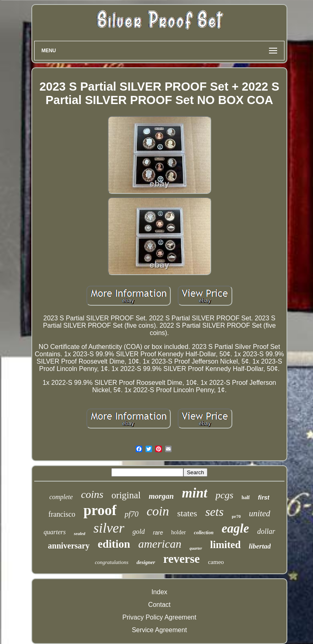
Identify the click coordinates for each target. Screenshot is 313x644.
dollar (266, 531)
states (187, 513)
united (260, 513)
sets (215, 512)
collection (204, 533)
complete (61, 497)
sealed (79, 533)
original (126, 495)
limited (226, 545)
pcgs (225, 495)
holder (179, 532)
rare (158, 533)
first (264, 497)
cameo (216, 562)
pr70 (236, 516)
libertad (260, 546)
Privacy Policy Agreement (159, 617)
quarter (196, 548)
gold (139, 532)
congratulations (112, 562)
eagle (235, 528)
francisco (62, 514)
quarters (55, 532)
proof (100, 510)
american (160, 544)
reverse (182, 559)
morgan (161, 496)
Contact (159, 605)
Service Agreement (159, 630)
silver (109, 528)
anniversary (69, 546)
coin (158, 511)
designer (146, 562)
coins (92, 494)
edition (114, 544)
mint (194, 493)
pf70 (132, 514)
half (246, 497)
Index (159, 592)
